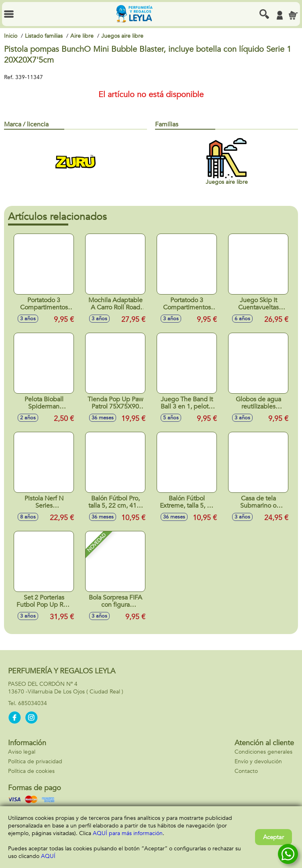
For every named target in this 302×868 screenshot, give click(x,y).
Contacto (246, 771)
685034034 (33, 703)
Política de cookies (31, 771)
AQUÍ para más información (128, 833)
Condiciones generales (263, 752)
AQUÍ (48, 856)
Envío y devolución (258, 761)
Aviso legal (22, 752)
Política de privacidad (35, 761)
